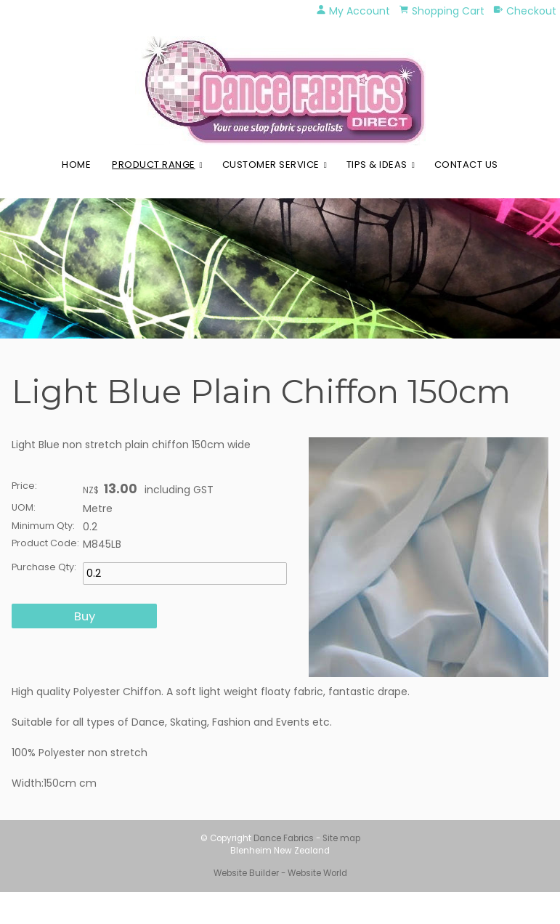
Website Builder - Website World (280, 873)
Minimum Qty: (43, 526)
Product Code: (45, 543)
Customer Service (271, 165)
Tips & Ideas (377, 165)
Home (76, 165)
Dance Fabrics (284, 838)
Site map (341, 838)
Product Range (154, 165)
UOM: (24, 507)
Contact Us (466, 165)
